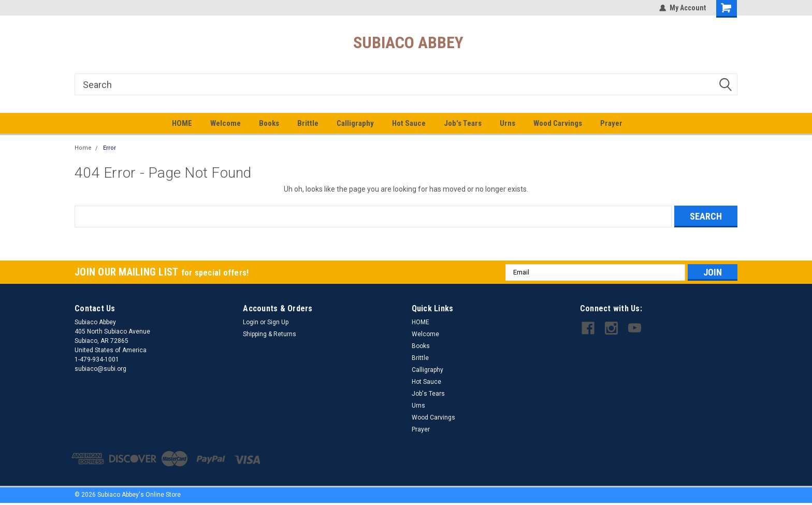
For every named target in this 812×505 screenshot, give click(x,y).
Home (83, 148)
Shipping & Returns (270, 334)
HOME (182, 123)
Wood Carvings (558, 123)
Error (110, 148)
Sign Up (278, 322)
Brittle (308, 123)
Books (269, 123)
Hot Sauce (409, 123)
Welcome (226, 123)
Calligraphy (355, 123)
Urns (508, 123)
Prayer (611, 123)
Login (251, 322)
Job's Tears (463, 123)
